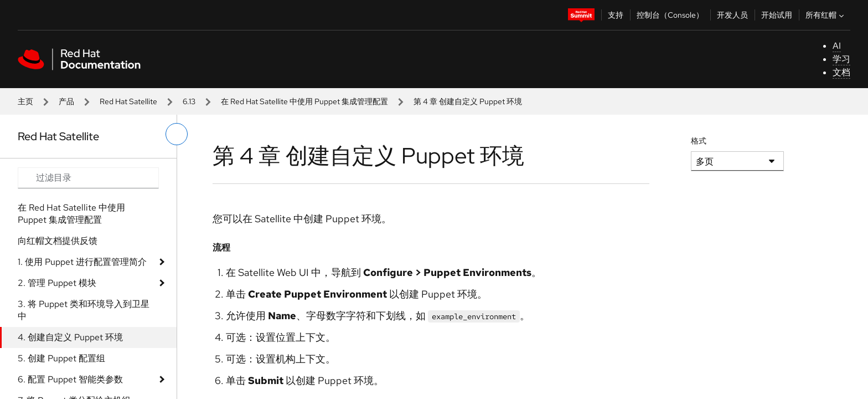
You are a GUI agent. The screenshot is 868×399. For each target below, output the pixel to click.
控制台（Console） (670, 15)
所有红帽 (826, 15)
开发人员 (732, 15)
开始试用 (777, 15)
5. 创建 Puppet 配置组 (61, 358)
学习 (841, 59)
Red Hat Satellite (128, 101)
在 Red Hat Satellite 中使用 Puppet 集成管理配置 (304, 101)
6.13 (189, 101)
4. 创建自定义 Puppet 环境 (70, 337)
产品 (66, 101)
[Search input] (88, 178)
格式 (699, 141)
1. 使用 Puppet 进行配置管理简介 (82, 262)
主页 (25, 101)
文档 (841, 72)
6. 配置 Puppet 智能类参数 (70, 379)
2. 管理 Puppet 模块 (57, 283)
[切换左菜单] (177, 134)
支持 (616, 15)
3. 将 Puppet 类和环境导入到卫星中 (84, 310)
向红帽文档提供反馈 (58, 241)
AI (837, 46)
